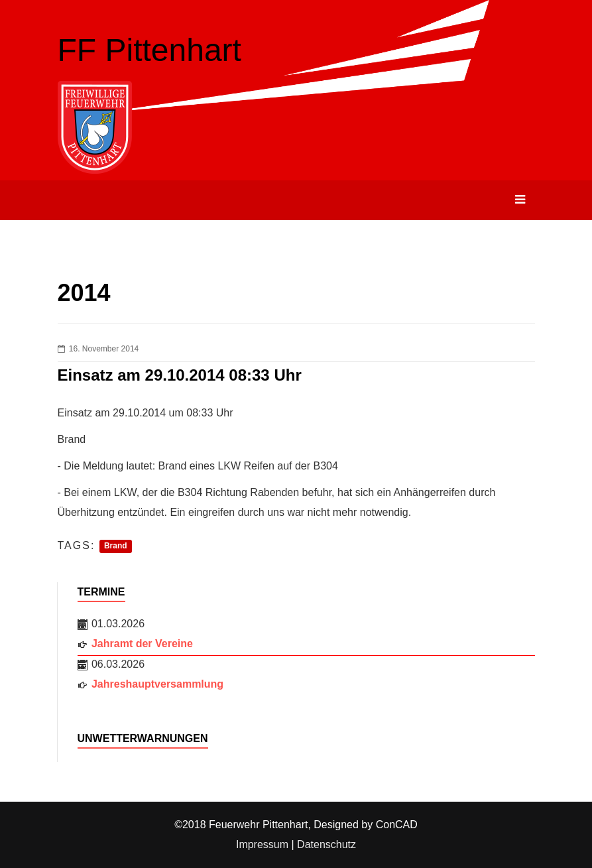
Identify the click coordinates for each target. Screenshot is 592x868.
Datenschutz (326, 844)
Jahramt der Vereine (142, 644)
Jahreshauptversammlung (157, 684)
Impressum (262, 844)
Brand (116, 546)
